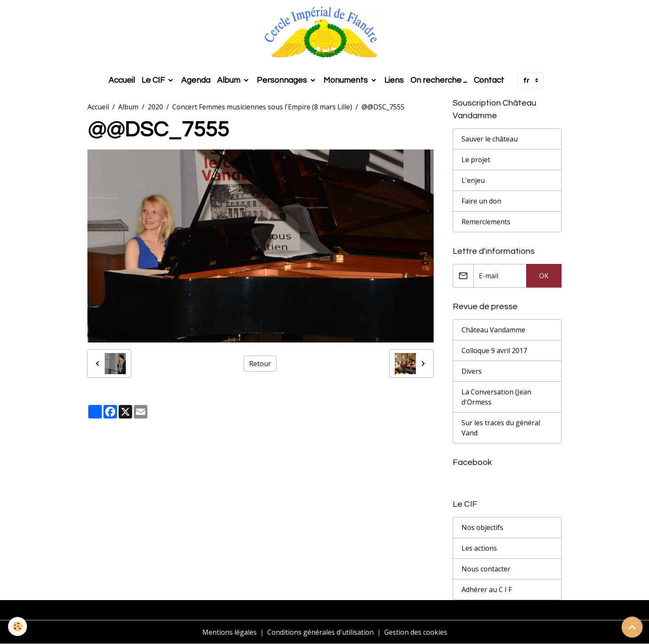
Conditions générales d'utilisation (320, 632)
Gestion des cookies (416, 632)
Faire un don (481, 201)
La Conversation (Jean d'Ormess (496, 397)
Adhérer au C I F (487, 590)
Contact (489, 80)
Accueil (122, 80)
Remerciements (486, 222)
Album (229, 80)
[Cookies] (18, 626)
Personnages (283, 80)
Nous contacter (486, 569)
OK (544, 276)
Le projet (476, 160)
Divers (472, 371)
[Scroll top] (632, 627)
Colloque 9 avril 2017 (494, 351)
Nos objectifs (482, 527)
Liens (394, 80)
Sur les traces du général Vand (501, 428)
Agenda (196, 80)
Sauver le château (490, 139)
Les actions (479, 548)
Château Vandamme (493, 330)
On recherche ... (439, 80)
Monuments (346, 80)
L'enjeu (473, 180)
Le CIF (154, 80)
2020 (155, 107)
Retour (260, 364)
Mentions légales (229, 632)
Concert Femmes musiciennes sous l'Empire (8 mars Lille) (262, 107)
